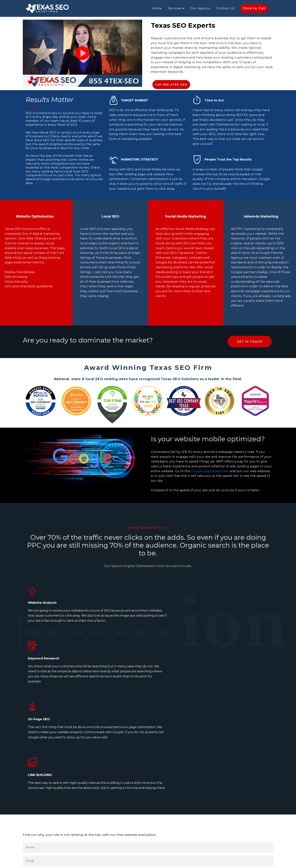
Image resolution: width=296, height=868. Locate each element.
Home (157, 8)
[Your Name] (148, 726)
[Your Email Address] (148, 740)
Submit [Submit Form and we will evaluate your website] (39, 822)
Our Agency (200, 8)
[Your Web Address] (148, 753)
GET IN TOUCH (250, 342)
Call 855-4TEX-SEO (171, 85)
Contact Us (226, 8)
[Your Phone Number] (148, 767)
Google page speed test (210, 471)
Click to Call (254, 8)
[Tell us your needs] (148, 794)
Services (175, 8)
